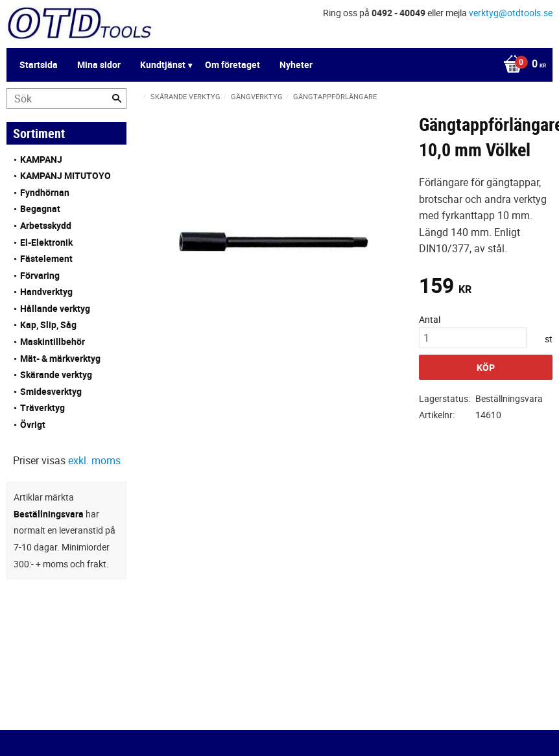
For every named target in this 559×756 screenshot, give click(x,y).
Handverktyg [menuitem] (46, 291)
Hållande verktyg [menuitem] (55, 308)
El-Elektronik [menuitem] (46, 242)
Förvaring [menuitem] (40, 275)
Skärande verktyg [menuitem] (56, 374)
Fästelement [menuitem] (46, 258)
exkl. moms (94, 460)
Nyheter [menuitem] (296, 65)
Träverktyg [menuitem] (42, 408)
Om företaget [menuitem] (232, 65)
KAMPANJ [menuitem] (41, 159)
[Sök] (117, 99)
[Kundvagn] (521, 65)
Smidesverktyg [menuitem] (51, 391)
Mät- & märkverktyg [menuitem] (60, 358)
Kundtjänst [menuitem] (163, 65)
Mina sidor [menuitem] (99, 65)
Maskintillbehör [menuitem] (53, 341)
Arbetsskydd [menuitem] (46, 225)
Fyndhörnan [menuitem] (45, 192)
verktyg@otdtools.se (511, 13)
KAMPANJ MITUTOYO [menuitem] (65, 175)
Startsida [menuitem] (39, 65)
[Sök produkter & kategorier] (66, 99)
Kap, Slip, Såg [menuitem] (48, 325)
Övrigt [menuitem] (33, 424)
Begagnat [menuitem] (40, 208)
